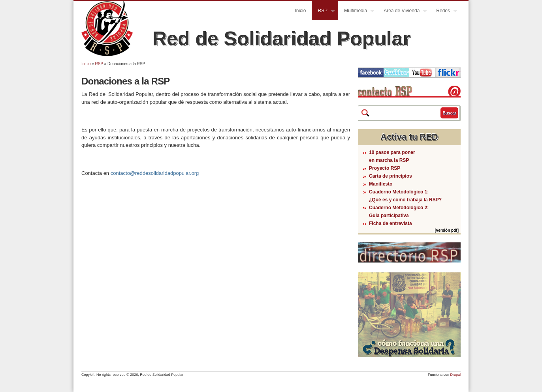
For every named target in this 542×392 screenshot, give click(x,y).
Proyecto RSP (385, 168)
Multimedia (356, 12)
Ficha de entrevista (391, 223)
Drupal (455, 375)
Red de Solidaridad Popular (281, 39)
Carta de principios (391, 176)
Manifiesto (381, 184)
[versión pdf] (447, 230)
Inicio (300, 11)
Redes (444, 12)
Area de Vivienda (402, 12)
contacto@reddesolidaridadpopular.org (155, 173)
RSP (323, 12)
